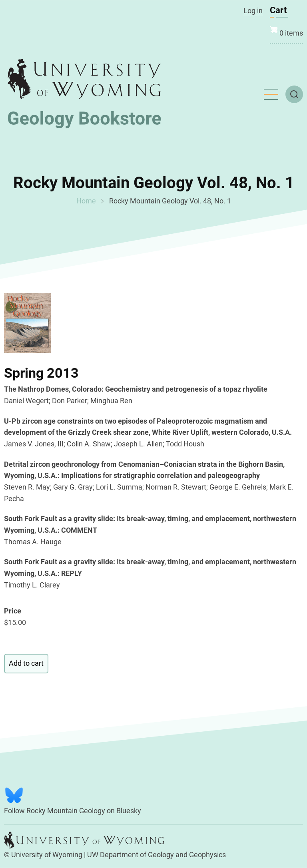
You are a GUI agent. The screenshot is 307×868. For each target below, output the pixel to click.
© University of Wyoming (43, 855)
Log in (253, 11)
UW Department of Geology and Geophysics (156, 855)
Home (86, 201)
